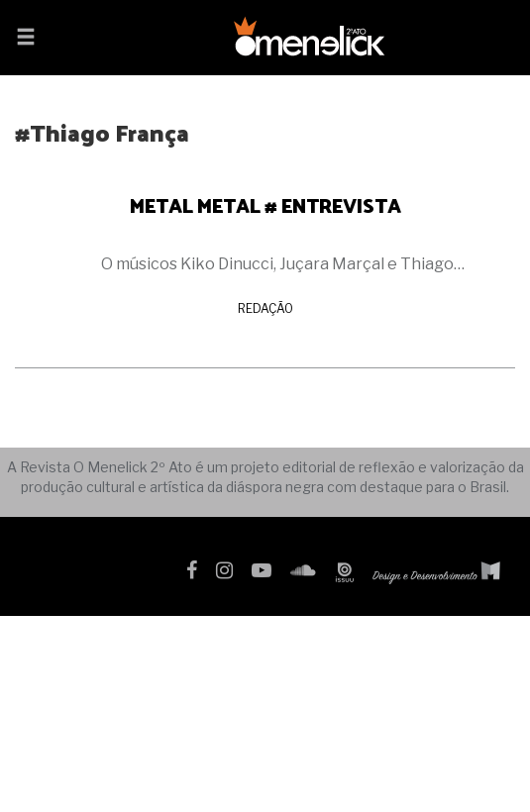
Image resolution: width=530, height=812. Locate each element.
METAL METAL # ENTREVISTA (265, 205)
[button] (26, 39)
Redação (265, 308)
